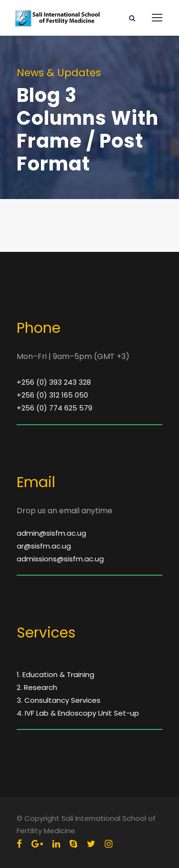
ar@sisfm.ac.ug (44, 546)
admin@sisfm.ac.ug (51, 533)
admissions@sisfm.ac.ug (60, 559)
